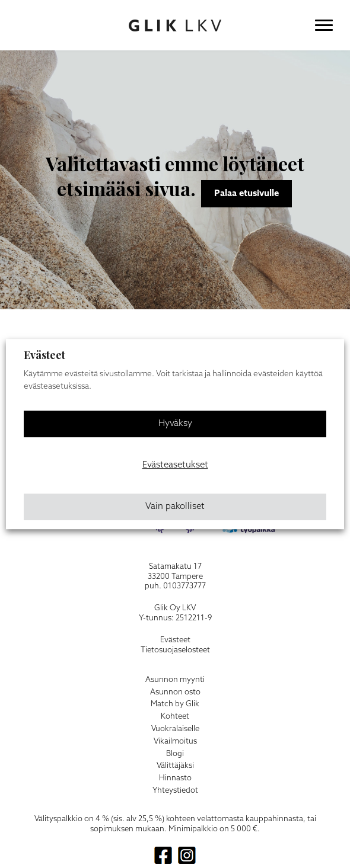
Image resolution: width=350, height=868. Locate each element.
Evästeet (175, 640)
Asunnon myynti (175, 680)
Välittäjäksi (175, 766)
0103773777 (184, 586)
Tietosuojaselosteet (175, 650)
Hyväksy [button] (175, 424)
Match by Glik (175, 704)
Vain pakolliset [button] (175, 507)
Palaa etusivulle (246, 194)
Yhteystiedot (175, 791)
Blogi (175, 754)
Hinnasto (175, 778)
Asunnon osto (175, 692)
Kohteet (175, 717)
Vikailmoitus (175, 742)
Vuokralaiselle (175, 729)
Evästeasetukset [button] (175, 465)
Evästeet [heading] (44, 355)
